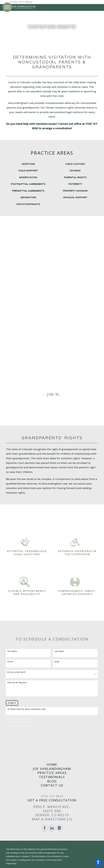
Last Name (59, 651)
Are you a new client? (16, 672)
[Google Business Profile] (59, 828)
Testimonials (52, 777)
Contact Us (52, 785)
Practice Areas (52, 773)
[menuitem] (28, 164)
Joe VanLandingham (52, 769)
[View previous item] (45, 402)
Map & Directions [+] (52, 819)
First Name (12, 651)
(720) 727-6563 (21, 2)
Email (57, 662)
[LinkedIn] (52, 828)
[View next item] (59, 402)
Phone (10, 662)
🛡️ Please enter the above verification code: (26, 709)
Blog (52, 781)
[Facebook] (45, 828)
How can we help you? (17, 683)
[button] (98, 862)
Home (52, 765)
